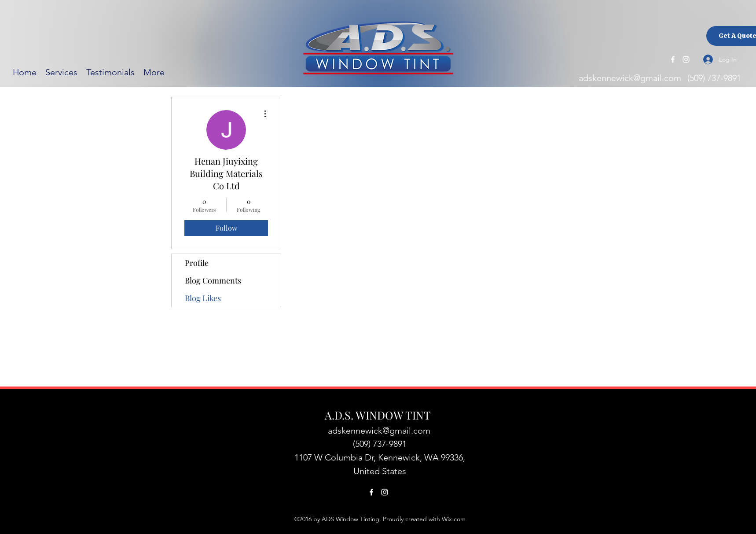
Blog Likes (203, 298)
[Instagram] (686, 59)
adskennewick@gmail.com (630, 78)
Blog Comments (213, 280)
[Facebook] (673, 59)
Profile (197, 263)
